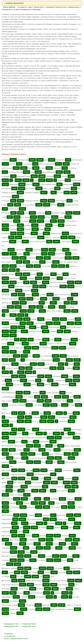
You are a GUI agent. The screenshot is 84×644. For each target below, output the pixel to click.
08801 (42, 503)
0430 (68, 254)
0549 (31, 340)
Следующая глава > (29, 624)
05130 (5, 331)
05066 (17, 356)
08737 (32, 454)
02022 (72, 519)
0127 (25, 433)
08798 (77, 213)
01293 (65, 405)
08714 (13, 433)
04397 (53, 303)
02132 (47, 593)
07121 (45, 250)
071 (17, 340)
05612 (55, 217)
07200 (30, 266)
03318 (34, 176)
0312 (24, 442)
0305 (57, 188)
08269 (32, 160)
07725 (23, 311)
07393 (74, 295)
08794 (67, 172)
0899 (48, 229)
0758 (68, 160)
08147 (25, 523)
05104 (58, 340)
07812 (77, 450)
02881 (41, 376)
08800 (18, 205)
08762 (63, 356)
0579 (54, 266)
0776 (68, 180)
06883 (16, 197)
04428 (52, 160)
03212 (69, 213)
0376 (19, 164)
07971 (33, 217)
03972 (27, 495)
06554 (46, 340)
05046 (44, 201)
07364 (32, 307)
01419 (5, 164)
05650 (25, 242)
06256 (33, 589)
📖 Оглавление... (10, 636)
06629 (32, 597)
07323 (35, 491)
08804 (24, 168)
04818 (23, 507)
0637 (61, 364)
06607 (44, 299)
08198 (22, 601)
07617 (71, 176)
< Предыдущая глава (11, 624)
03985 (43, 421)
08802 (76, 258)
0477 (40, 274)
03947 (53, 221)
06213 (33, 364)
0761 (45, 487)
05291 (36, 184)
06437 (55, 348)
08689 (13, 331)
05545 (30, 446)
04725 (46, 331)
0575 (13, 577)
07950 (20, 613)
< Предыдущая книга (11, 626)
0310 (53, 491)
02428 (26, 172)
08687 (23, 258)
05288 (55, 384)
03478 (5, 184)
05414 (16, 168)
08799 (5, 180)
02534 (27, 352)
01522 (35, 478)
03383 (5, 311)
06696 (69, 540)
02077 (11, 442)
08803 (66, 164)
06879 (59, 172)
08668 (49, 168)
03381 (15, 376)
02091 (5, 229)
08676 (23, 340)
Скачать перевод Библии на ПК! (16, 638)
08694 (75, 454)
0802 (59, 184)
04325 (25, 344)
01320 (42, 311)
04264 (19, 397)
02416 (35, 413)
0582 (70, 560)
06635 (40, 160)
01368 (38, 172)
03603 (20, 225)
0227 (54, 193)
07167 (5, 254)
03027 (24, 331)
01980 (10, 307)
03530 (30, 474)
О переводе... (9, 634)
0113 (35, 164)
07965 (58, 470)
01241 (49, 597)
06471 (62, 307)
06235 (5, 225)
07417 (57, 450)
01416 (57, 176)
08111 (44, 193)
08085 (19, 274)
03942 (77, 397)
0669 (14, 523)
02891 (67, 311)
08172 (24, 454)
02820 (47, 483)
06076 (42, 556)
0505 (61, 225)
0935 (13, 201)
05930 (76, 438)
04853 (39, 433)
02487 (35, 229)
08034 (33, 327)
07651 (52, 307)
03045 (5, 266)
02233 (5, 609)
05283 (13, 160)
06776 (71, 433)
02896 (11, 344)
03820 (46, 581)
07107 (19, 319)
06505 (5, 438)
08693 (62, 266)
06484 (73, 417)
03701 (35, 225)
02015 (23, 585)
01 (23, 360)
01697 (24, 380)
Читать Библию (9, 7)
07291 (17, 499)
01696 (39, 205)
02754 (62, 544)
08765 (47, 205)
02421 (39, 258)
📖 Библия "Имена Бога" (14, 3)
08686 (51, 201)
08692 (5, 454)
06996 (22, 184)
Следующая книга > (29, 626)
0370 (41, 572)
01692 (54, 605)
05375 (59, 164)
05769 (24, 609)
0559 (14, 188)
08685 (5, 540)
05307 (71, 503)
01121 (78, 523)
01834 (74, 340)
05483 (50, 295)
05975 (22, 299)
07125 (39, 507)
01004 (56, 299)
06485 (13, 560)
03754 (16, 597)
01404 (39, 188)
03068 (36, 168)
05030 (20, 193)
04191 (15, 258)
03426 (5, 291)
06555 (42, 540)
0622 (67, 193)
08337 (49, 225)
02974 (72, 536)
